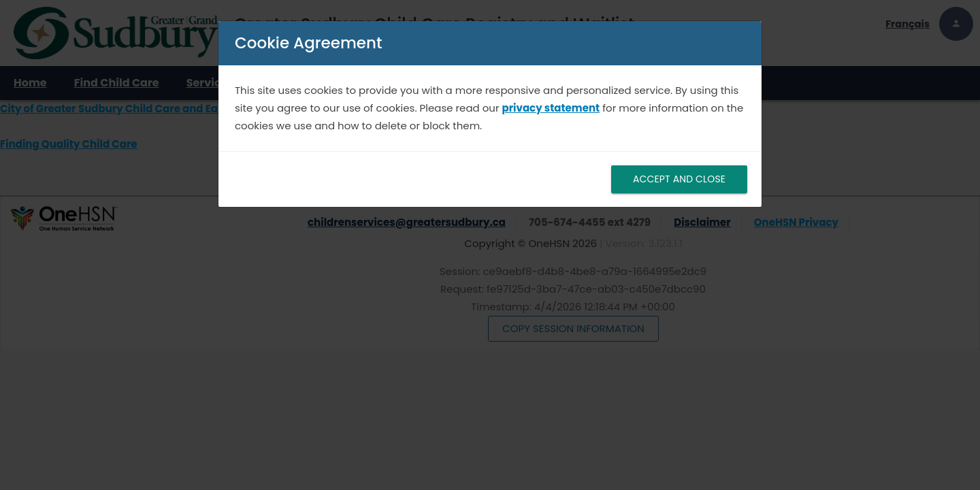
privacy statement (551, 108)
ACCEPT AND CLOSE (679, 179)
